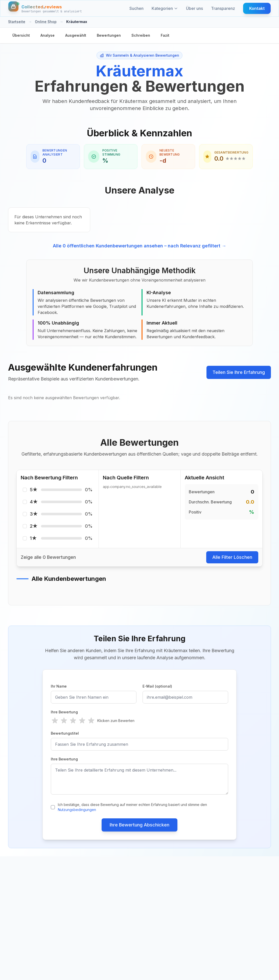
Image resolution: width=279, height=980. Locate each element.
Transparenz (223, 8)
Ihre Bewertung (64, 712)
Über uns (194, 8)
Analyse (48, 35)
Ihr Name (59, 686)
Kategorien (165, 8)
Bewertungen (109, 35)
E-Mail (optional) (157, 686)
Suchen (136, 8)
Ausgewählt (76, 35)
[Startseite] (45, 8)
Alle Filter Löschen (232, 557)
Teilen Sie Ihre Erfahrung (239, 372)
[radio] (55, 721)
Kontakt (257, 8)
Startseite (17, 22)
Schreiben (141, 35)
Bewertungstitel (65, 733)
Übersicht (21, 35)
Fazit (165, 35)
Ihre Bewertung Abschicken (139, 825)
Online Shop (46, 22)
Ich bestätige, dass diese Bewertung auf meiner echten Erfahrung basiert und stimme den (132, 807)
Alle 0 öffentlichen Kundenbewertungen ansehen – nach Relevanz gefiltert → (139, 246)
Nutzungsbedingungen (77, 810)
